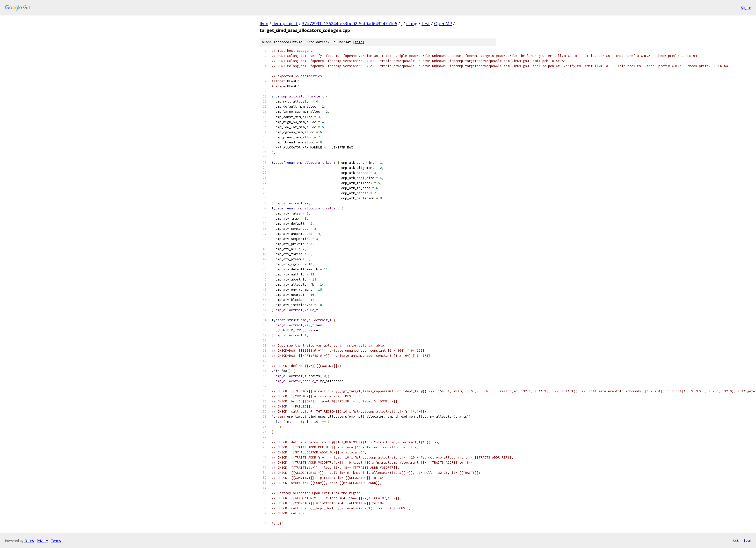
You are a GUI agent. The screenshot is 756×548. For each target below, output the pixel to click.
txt (736, 541)
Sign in (746, 8)
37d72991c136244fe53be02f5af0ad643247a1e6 (349, 23)
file (359, 42)
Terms (56, 541)
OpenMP (443, 23)
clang (412, 23)
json (747, 541)
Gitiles (29, 541)
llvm (264, 23)
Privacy (42, 541)
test (426, 23)
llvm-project (285, 23)
